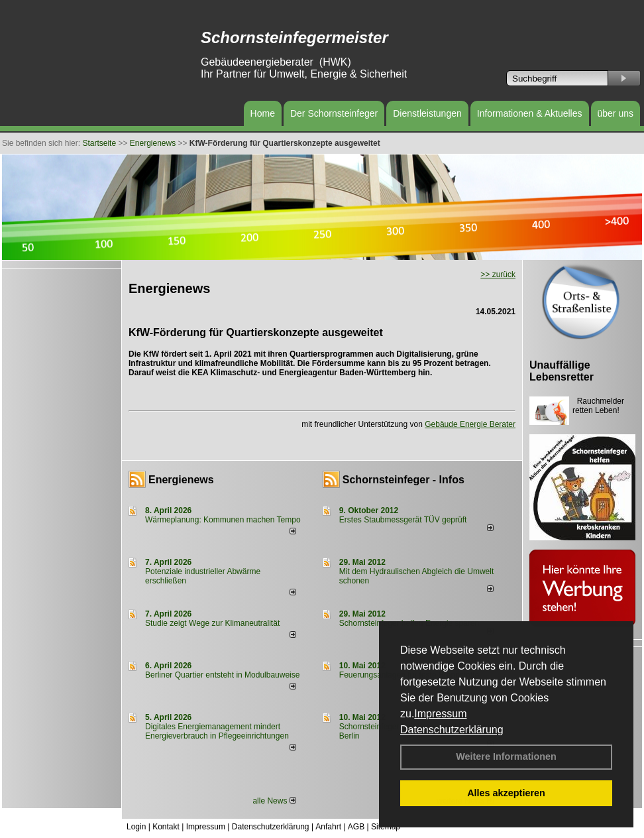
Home (263, 113)
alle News (274, 801)
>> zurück (498, 274)
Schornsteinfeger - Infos (403, 480)
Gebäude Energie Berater (470, 424)
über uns (616, 113)
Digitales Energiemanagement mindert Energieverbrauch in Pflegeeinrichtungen (217, 731)
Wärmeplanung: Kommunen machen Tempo (223, 520)
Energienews (181, 480)
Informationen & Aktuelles (530, 113)
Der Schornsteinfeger (334, 113)
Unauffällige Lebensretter (562, 371)
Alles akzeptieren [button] (506, 793)
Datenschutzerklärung (452, 730)
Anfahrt (328, 827)
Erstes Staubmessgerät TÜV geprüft (403, 520)
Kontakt (166, 827)
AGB (356, 827)
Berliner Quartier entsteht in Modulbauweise (222, 675)
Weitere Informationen (506, 756)
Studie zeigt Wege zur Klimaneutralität (212, 623)
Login (136, 827)
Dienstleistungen (427, 113)
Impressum (440, 714)
